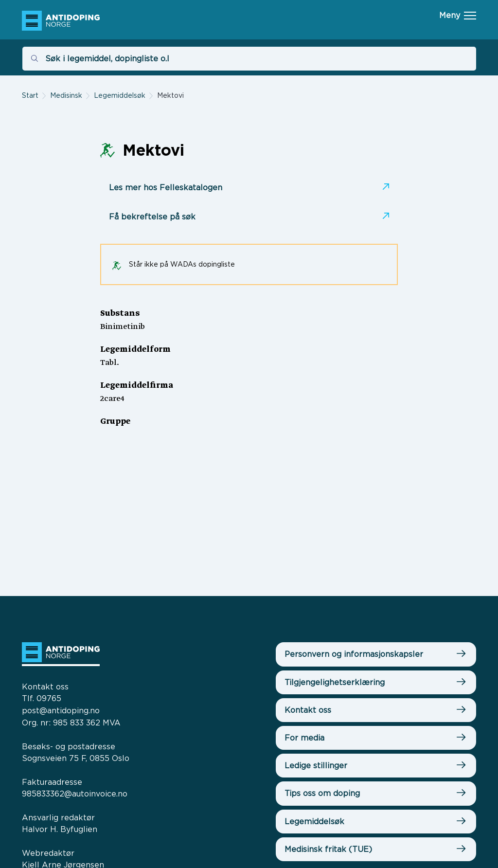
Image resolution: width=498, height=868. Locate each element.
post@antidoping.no (61, 710)
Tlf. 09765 (42, 698)
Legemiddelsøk (120, 95)
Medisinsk (66, 95)
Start (30, 95)
